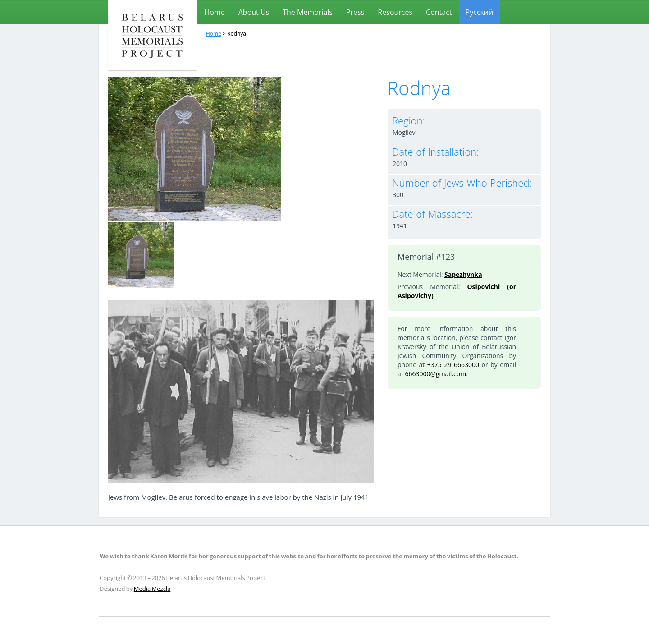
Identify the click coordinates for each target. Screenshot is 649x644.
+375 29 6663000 (453, 365)
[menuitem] (480, 12)
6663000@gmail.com (435, 374)
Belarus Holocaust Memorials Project (152, 35)
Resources (395, 12)
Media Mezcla (152, 589)
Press (355, 12)
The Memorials (308, 12)
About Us (254, 12)
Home (215, 12)
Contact (439, 12)
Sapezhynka (463, 274)
